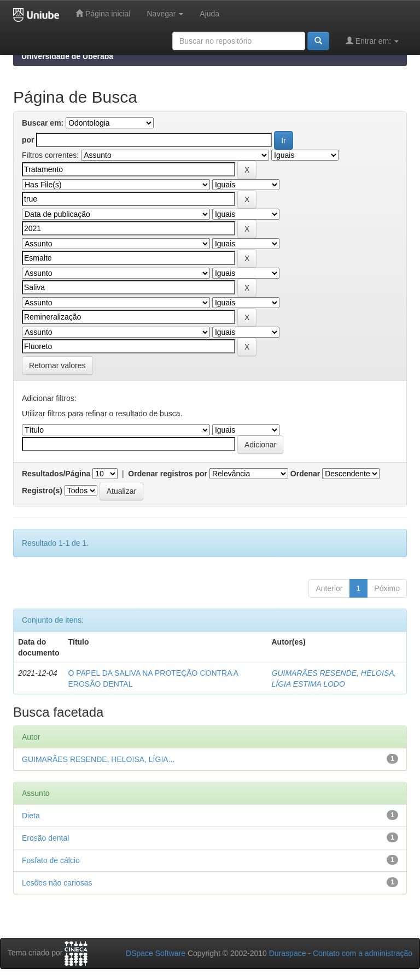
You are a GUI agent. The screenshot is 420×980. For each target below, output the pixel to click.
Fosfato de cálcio (51, 860)
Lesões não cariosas (57, 883)
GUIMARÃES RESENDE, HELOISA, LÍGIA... (98, 759)
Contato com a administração (363, 953)
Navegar (165, 14)
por (28, 140)
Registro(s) (42, 491)
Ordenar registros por (168, 474)
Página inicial (103, 13)
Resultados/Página (56, 474)
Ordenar (305, 474)
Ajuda (209, 14)
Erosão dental (45, 838)
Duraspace (288, 953)
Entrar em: (372, 41)
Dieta (31, 816)
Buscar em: (43, 123)
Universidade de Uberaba (67, 56)
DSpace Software (156, 953)
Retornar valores (57, 365)
